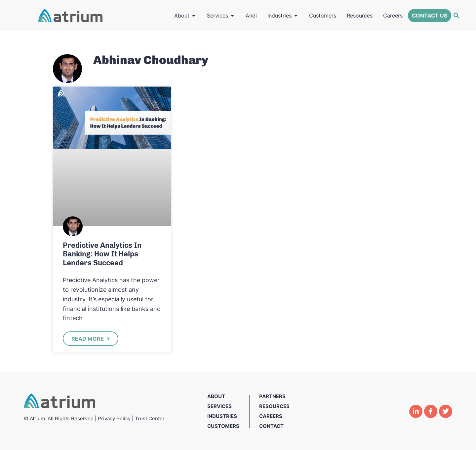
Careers (271, 416)
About (216, 396)
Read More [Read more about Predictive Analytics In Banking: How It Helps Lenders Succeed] (88, 339)
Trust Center (150, 418)
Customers (223, 426)
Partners (272, 396)
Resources (274, 406)
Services (219, 406)
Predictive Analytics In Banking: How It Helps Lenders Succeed (102, 254)
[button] (456, 16)
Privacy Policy (114, 418)
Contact (271, 426)
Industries (222, 416)
